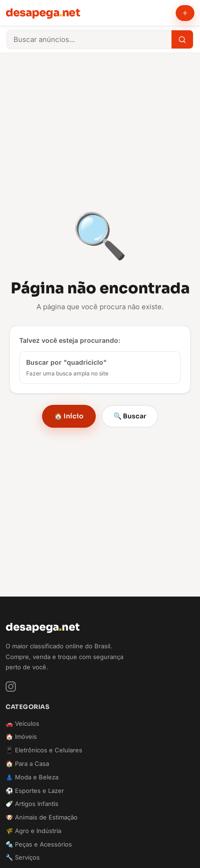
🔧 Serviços (23, 857)
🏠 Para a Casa (27, 764)
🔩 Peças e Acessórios (39, 844)
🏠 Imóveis (21, 736)
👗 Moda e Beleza (32, 777)
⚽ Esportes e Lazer (35, 791)
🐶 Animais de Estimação (42, 817)
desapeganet (43, 13)
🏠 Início (69, 416)
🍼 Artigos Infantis (32, 804)
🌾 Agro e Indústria (33, 831)
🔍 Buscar (130, 416)
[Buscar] (182, 39)
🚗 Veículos (22, 723)
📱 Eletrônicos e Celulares (44, 750)
